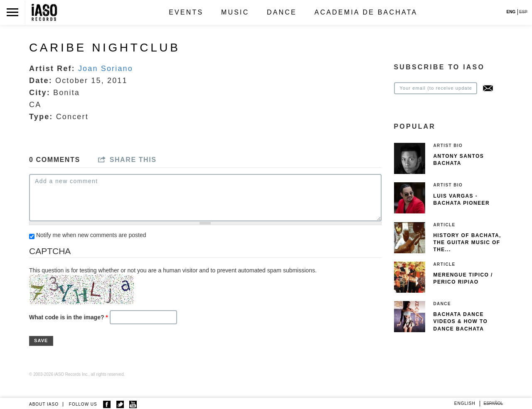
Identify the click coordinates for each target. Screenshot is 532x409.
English (465, 403)
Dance (282, 12)
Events (186, 12)
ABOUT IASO (44, 404)
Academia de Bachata (366, 12)
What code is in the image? (69, 317)
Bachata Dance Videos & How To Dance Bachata (461, 321)
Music (235, 12)
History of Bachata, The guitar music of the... (467, 242)
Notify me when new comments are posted (91, 235)
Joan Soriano (106, 69)
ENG (511, 12)
